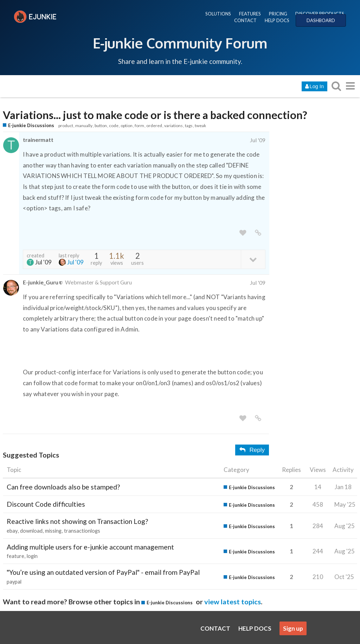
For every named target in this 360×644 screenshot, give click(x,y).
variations (173, 126)
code (114, 126)
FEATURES (250, 14)
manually (84, 126)
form (139, 126)
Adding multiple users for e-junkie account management (90, 547)
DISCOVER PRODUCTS (320, 14)
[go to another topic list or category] (350, 86)
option (127, 126)
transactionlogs (82, 531)
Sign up (293, 628)
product (66, 126)
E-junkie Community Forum (180, 43)
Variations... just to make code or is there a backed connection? (155, 115)
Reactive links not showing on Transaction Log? (77, 521)
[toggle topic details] (253, 259)
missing (53, 531)
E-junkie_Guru (41, 282)
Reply (252, 450)
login (32, 556)
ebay (12, 531)
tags (189, 126)
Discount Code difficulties (46, 504)
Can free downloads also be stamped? (63, 487)
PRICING (278, 14)
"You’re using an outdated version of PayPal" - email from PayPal (103, 572)
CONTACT (245, 20)
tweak (200, 126)
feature (15, 556)
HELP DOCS (277, 20)
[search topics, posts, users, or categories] (336, 86)
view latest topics (233, 602)
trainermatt (38, 140)
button (101, 126)
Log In (314, 86)
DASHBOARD (321, 20)
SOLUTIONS (218, 14)
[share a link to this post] (258, 233)
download (31, 531)
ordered (154, 126)
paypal (14, 582)
